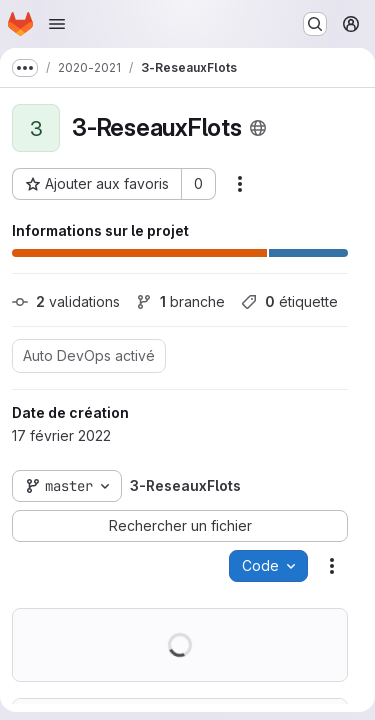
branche (180, 301)
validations (66, 301)
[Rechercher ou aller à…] (315, 24)
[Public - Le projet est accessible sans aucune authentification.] (258, 128)
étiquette (289, 301)
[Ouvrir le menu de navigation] (57, 24)
